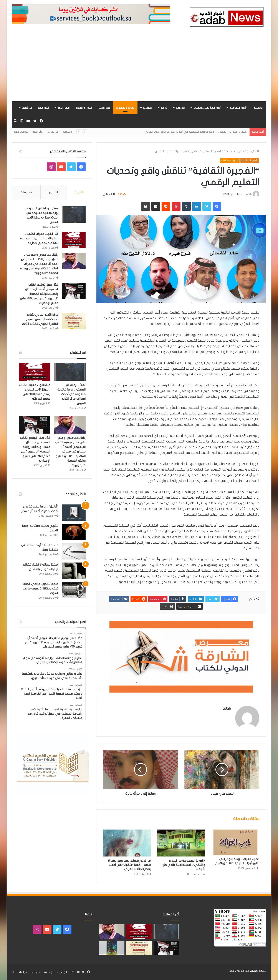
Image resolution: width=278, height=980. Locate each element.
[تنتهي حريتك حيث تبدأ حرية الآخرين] (74, 532)
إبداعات (180, 108)
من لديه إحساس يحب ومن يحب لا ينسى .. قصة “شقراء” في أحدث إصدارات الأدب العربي (129, 865)
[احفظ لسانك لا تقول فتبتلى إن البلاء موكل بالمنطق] (74, 571)
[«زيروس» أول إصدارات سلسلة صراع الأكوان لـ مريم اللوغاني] (112, 948)
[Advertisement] (139, 69)
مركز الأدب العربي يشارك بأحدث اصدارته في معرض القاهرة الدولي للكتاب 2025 (40, 319)
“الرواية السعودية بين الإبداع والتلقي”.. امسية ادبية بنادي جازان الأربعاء (183, 865)
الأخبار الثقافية (238, 108)
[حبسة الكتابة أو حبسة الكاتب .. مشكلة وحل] (74, 551)
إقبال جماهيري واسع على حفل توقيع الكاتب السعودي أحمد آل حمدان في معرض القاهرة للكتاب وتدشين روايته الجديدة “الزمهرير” (39, 264)
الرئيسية (258, 108)
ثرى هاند (235, 971)
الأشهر (53, 192)
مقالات (147, 108)
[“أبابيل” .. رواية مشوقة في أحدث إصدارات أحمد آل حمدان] (74, 513)
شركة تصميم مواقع (253, 971)
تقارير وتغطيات (125, 108)
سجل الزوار (63, 108)
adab (248, 194)
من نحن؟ (53, 132)
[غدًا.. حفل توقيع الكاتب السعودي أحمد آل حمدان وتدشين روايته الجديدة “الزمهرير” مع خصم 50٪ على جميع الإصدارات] (74, 291)
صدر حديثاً (104, 108)
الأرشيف (27, 108)
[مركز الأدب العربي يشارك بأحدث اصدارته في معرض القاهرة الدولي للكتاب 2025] (74, 321)
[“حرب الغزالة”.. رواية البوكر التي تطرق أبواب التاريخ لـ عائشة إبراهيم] (235, 842)
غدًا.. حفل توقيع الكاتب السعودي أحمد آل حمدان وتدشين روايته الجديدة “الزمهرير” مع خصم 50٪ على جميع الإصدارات (39, 294)
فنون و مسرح (84, 108)
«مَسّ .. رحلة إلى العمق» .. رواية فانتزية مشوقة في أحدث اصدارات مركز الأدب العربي (196, 132)
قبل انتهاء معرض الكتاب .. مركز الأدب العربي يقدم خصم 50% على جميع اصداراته (39, 238)
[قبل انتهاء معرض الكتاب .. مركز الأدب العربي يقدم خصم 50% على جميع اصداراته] (74, 240)
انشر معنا (43, 108)
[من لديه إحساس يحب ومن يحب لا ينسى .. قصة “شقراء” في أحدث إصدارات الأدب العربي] (127, 843)
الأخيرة (79, 192)
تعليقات (26, 192)
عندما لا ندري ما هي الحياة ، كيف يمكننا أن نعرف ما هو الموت (40, 589)
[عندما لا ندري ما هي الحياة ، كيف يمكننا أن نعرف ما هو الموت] (74, 590)
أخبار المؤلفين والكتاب (207, 108)
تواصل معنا (21, 132)
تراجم (164, 108)
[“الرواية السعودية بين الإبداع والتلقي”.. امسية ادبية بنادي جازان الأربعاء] (181, 843)
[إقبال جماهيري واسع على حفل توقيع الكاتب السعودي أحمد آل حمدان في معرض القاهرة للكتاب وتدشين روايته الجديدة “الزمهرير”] (74, 261)
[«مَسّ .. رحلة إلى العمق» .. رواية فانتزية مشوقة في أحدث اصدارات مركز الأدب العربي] (74, 215)
